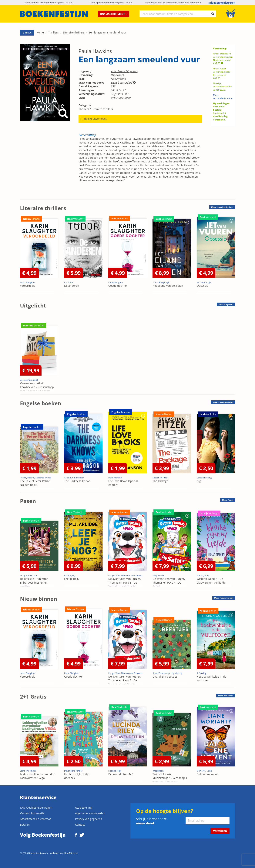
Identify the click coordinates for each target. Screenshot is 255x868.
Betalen (25, 825)
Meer (222, 207)
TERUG (27, 33)
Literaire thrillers (74, 32)
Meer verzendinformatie (223, 97)
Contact (80, 825)
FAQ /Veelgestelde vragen (36, 808)
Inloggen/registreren (222, 3)
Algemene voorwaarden (90, 813)
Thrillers (53, 32)
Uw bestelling (84, 808)
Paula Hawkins (95, 51)
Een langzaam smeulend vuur (108, 32)
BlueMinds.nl (71, 853)
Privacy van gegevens (89, 819)
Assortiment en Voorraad (36, 819)
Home (40, 32)
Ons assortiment (114, 14)
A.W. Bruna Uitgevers (124, 71)
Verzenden (220, 831)
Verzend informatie (32, 813)
